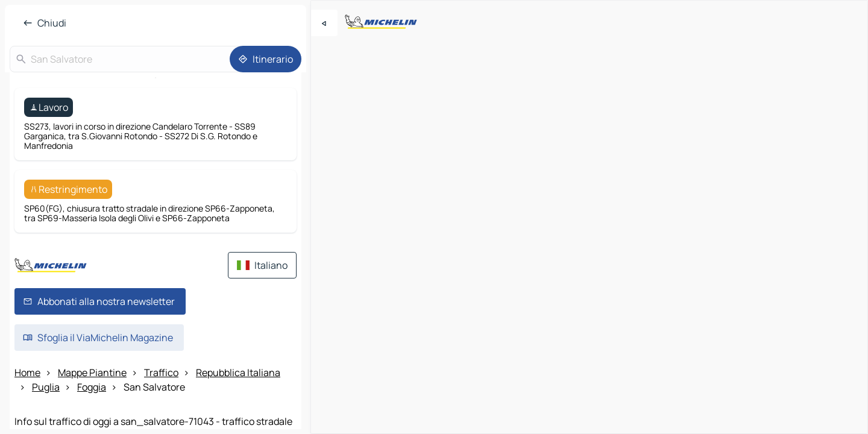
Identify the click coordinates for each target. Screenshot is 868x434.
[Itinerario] (266, 59)
